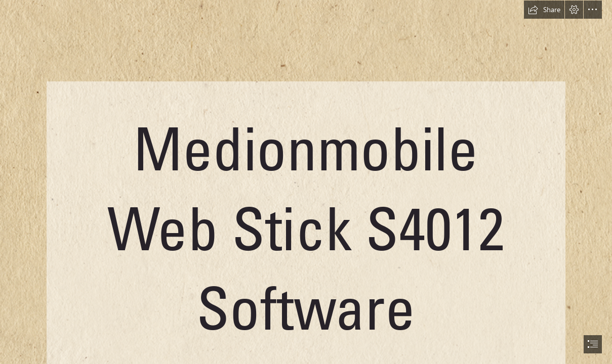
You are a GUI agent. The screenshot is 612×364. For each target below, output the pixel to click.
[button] (544, 10)
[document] (306, 182)
